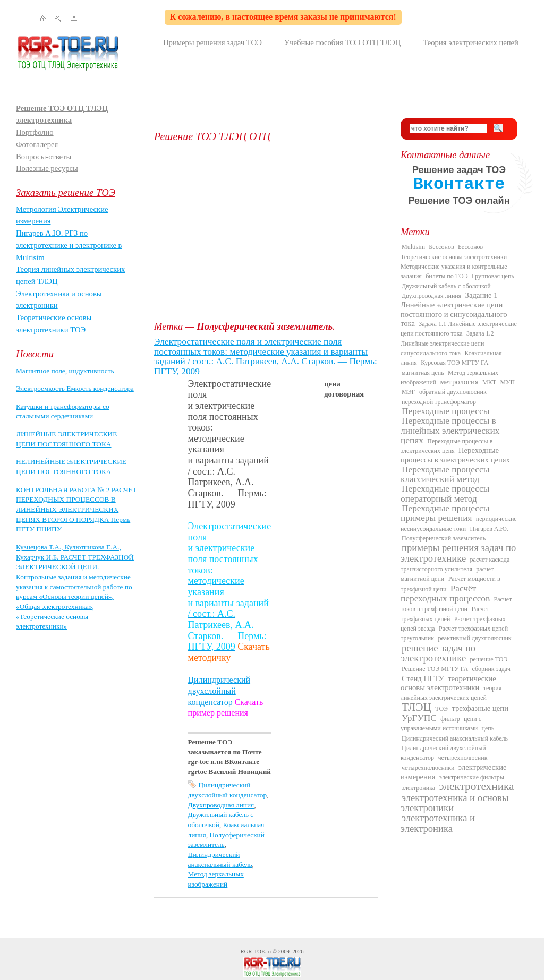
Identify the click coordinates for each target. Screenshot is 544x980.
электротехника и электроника (438, 823)
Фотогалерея (37, 144)
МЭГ (409, 392)
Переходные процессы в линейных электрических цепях (450, 431)
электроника (418, 788)
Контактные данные (445, 155)
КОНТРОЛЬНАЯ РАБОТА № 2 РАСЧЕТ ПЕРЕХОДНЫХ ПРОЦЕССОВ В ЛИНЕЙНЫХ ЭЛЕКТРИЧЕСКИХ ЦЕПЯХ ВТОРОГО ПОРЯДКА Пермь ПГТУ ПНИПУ (76, 510)
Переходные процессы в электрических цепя (447, 446)
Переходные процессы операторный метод (445, 493)
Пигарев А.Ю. (489, 529)
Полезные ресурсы (47, 168)
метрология (460, 382)
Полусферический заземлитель (444, 538)
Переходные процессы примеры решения (445, 513)
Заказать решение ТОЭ (66, 192)
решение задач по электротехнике (438, 653)
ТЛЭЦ (416, 707)
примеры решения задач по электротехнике (458, 553)
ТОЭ (441, 709)
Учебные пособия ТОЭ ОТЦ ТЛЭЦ (343, 42)
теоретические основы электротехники (448, 683)
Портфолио (35, 132)
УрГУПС (419, 718)
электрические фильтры (472, 777)
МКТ (489, 382)
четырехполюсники (428, 768)
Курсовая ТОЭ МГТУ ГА (454, 363)
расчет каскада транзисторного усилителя (455, 564)
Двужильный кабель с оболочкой (446, 286)
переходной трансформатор (439, 402)
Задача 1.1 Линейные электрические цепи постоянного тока (459, 329)
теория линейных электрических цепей (451, 693)
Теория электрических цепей (471, 42)
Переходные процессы (445, 411)
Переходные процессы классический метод (445, 474)
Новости (35, 354)
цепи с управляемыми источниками (441, 724)
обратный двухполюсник (453, 392)
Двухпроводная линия (221, 805)
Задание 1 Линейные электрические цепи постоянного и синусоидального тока (454, 309)
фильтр (450, 719)
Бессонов (441, 247)
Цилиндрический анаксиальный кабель (455, 738)
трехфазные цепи (480, 708)
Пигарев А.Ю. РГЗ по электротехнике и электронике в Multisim (69, 245)
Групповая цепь (493, 276)
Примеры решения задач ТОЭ (212, 42)
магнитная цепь (423, 373)
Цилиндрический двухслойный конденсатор (219, 691)
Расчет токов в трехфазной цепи (456, 604)
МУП (507, 382)
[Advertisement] (269, 231)
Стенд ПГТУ (423, 678)
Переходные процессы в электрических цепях (455, 455)
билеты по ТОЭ (447, 276)
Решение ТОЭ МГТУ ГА (435, 669)
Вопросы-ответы (44, 157)
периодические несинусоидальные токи (459, 523)
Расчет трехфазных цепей (445, 614)
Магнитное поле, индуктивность (65, 371)
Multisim (413, 247)
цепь (488, 728)
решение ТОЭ (489, 659)
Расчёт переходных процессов (445, 594)
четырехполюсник (462, 758)
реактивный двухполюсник (474, 638)
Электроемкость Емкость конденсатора (75, 388)
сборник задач (491, 669)
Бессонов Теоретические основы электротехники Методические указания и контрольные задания (454, 261)
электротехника (476, 786)
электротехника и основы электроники (454, 803)
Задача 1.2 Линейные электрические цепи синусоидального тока (447, 343)
